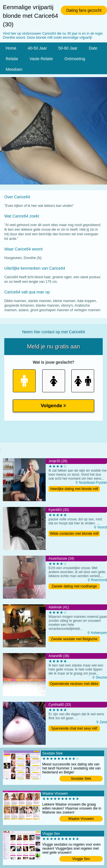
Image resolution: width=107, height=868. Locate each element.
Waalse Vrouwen (81, 819)
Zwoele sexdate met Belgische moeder (74, 639)
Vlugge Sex (81, 859)
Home (11, 48)
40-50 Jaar (37, 48)
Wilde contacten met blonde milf (74, 534)
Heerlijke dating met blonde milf (74, 489)
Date (93, 48)
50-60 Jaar (68, 48)
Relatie (12, 59)
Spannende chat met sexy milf (74, 728)
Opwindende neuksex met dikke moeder (74, 684)
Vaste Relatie (41, 59)
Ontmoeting (75, 59)
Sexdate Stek (81, 779)
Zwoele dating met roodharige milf (74, 587)
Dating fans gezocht (84, 10)
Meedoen (14, 69)
